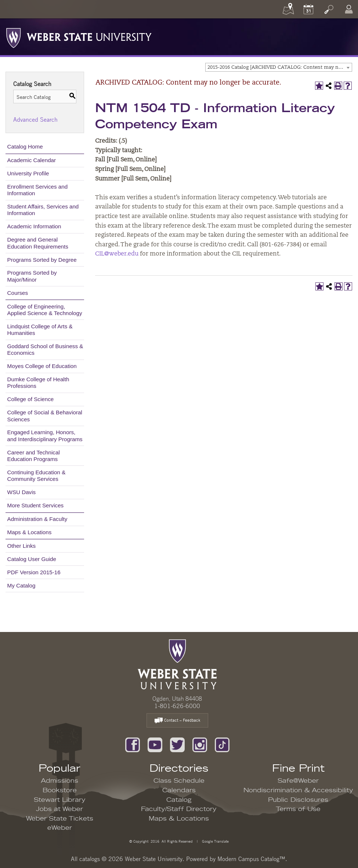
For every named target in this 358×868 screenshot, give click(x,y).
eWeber (60, 828)
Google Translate (215, 841)
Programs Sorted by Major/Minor (32, 276)
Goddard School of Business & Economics (45, 349)
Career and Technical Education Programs (34, 456)
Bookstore (60, 790)
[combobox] (279, 67)
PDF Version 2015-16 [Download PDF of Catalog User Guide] (34, 572)
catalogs (90, 859)
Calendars (179, 790)
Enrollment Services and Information (38, 190)
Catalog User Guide (32, 559)
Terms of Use (298, 809)
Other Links (22, 546)
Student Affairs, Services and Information (43, 210)
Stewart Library (60, 800)
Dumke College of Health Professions (38, 383)
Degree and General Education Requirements (38, 243)
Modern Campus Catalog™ (251, 859)
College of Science (31, 399)
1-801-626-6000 (177, 706)
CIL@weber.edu (117, 254)
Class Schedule (179, 781)
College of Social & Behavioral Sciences (45, 416)
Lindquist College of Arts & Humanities (40, 330)
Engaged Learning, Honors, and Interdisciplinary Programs (45, 435)
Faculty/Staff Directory (179, 809)
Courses (18, 293)
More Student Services (36, 505)
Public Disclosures (298, 800)
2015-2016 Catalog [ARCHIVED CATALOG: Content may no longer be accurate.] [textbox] (280, 67)
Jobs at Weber (59, 809)
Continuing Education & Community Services (37, 476)
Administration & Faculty (37, 519)
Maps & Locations (30, 532)
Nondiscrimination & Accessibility (298, 790)
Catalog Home (25, 147)
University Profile (28, 173)
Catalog (179, 800)
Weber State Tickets (60, 819)
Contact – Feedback (177, 721)
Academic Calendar (32, 160)
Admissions (59, 781)
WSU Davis (22, 492)
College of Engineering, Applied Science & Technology (45, 310)
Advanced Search (35, 119)
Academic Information (34, 226)
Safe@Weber (298, 781)
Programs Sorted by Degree (42, 260)
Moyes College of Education (42, 366)
